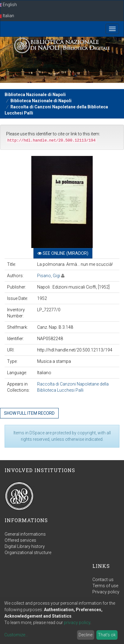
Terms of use (105, 586)
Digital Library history (25, 546)
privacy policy (77, 623)
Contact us (103, 580)
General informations (25, 534)
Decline (85, 635)
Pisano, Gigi (49, 276)
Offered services (20, 540)
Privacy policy (106, 592)
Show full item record (29, 413)
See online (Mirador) (63, 253)
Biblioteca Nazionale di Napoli (35, 95)
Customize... (16, 635)
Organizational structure (28, 553)
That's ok (107, 635)
